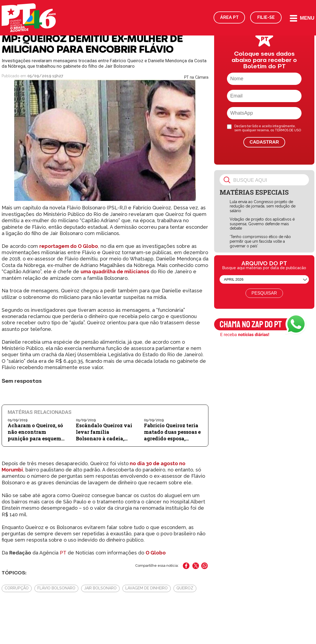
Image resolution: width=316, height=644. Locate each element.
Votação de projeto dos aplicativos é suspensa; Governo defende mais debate (262, 224)
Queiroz (185, 588)
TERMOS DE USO (288, 130)
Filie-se (266, 17)
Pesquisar (264, 293)
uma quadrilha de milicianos (115, 271)
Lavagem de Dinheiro (147, 588)
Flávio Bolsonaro (56, 588)
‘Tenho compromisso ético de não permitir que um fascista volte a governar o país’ (260, 241)
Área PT (229, 17)
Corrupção (17, 588)
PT (63, 553)
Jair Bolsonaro (100, 588)
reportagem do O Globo (69, 246)
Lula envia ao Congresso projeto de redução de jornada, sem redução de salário (263, 206)
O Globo (156, 553)
